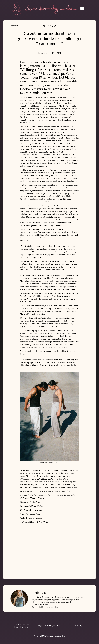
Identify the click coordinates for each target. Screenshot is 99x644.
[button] (82, 9)
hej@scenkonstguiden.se (50, 607)
